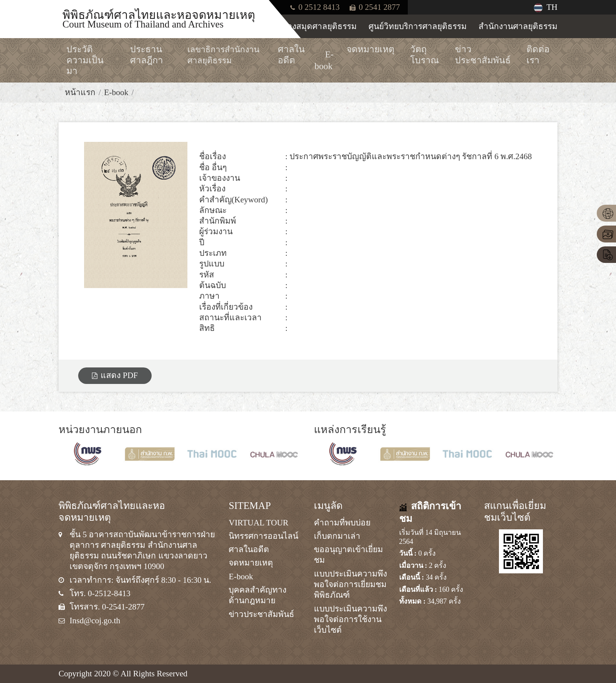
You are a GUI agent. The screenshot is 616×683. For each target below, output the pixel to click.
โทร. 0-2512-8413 (100, 593)
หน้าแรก (80, 92)
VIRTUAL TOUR (258, 523)
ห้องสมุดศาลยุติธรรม (319, 26)
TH (546, 7)
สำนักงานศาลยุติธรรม (518, 26)
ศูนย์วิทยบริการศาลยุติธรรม (418, 26)
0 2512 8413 (315, 7)
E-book (116, 92)
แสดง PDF (115, 375)
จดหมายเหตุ (251, 563)
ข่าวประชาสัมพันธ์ (261, 614)
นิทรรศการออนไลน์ (263, 536)
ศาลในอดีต (249, 549)
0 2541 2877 (375, 7)
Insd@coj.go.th (95, 621)
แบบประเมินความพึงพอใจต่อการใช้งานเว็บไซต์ (350, 620)
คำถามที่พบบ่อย (342, 523)
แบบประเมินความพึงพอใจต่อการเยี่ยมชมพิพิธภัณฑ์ (350, 585)
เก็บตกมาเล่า (337, 536)
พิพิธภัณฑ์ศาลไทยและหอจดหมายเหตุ (159, 19)
